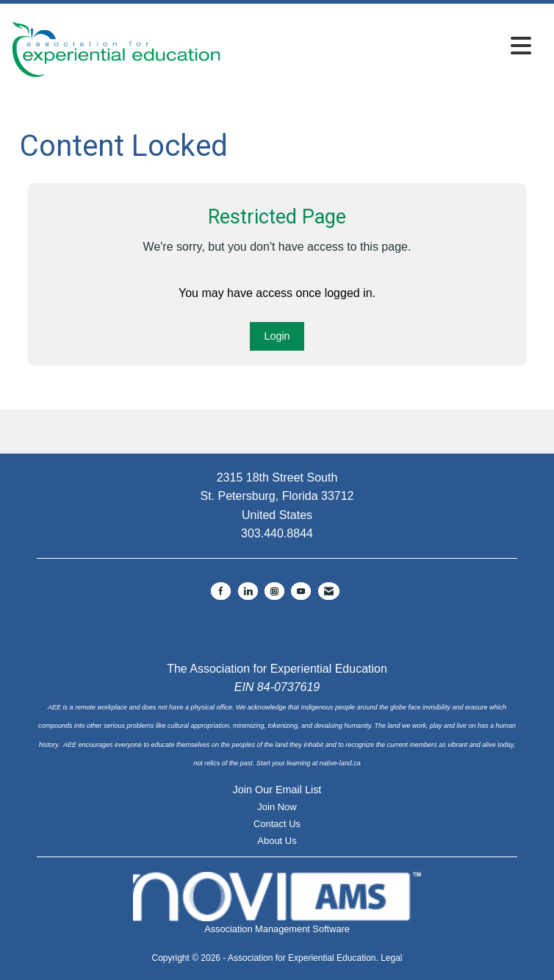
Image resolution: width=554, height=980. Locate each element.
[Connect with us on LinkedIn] (248, 591)
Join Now (277, 807)
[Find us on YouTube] (301, 591)
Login (277, 336)
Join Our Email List (277, 790)
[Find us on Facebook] (221, 591)
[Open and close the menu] (380, 47)
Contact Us (277, 824)
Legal (391, 958)
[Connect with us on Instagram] (274, 591)
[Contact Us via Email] (329, 591)
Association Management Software (277, 903)
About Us (277, 841)
